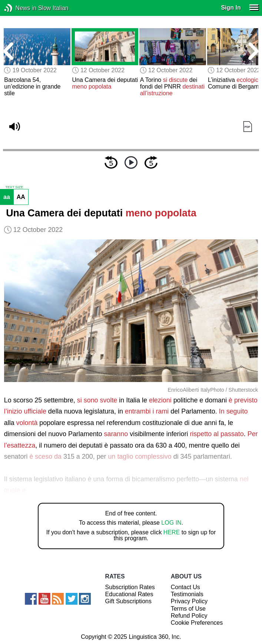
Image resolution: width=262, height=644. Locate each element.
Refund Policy (189, 616)
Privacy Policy (189, 601)
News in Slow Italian (19, 8)
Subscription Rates (130, 587)
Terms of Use (188, 609)
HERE (172, 532)
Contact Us (185, 587)
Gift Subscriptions (128, 601)
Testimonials (187, 594)
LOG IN (171, 523)
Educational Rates (129, 594)
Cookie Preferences (197, 623)
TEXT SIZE (14, 187)
